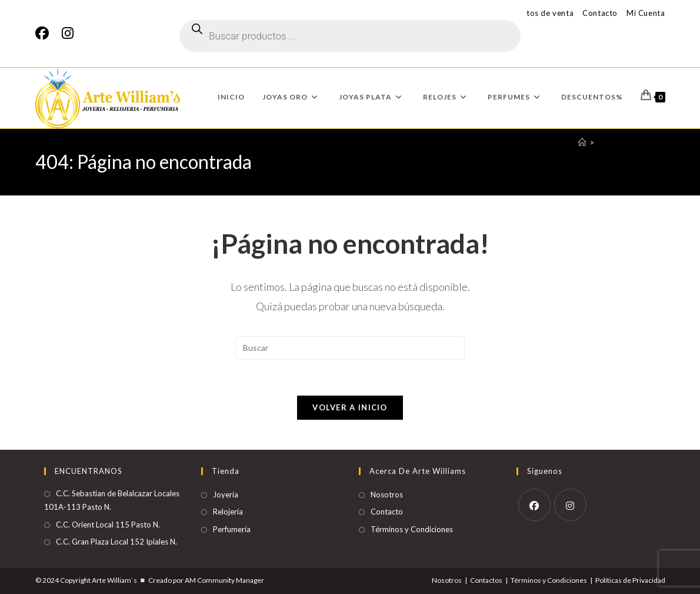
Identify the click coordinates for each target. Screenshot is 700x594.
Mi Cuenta (646, 13)
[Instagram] (68, 33)
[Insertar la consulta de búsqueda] (350, 348)
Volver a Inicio (350, 407)
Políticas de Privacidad (630, 580)
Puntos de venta (543, 13)
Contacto (600, 13)
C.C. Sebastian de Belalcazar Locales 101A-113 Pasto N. (112, 500)
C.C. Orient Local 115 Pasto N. (108, 525)
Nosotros (387, 495)
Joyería (226, 495)
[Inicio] (582, 142)
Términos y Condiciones (412, 529)
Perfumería (232, 529)
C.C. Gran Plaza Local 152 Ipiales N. (116, 542)
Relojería (228, 512)
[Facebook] (45, 33)
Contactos (486, 580)
